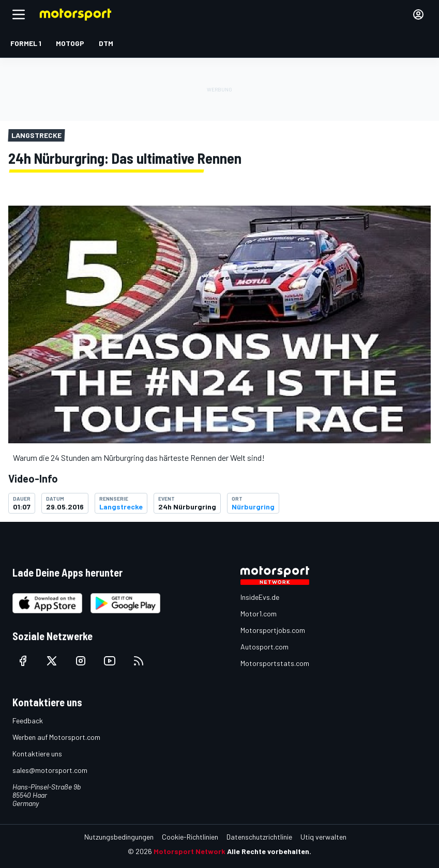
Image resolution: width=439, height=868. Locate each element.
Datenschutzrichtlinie (259, 837)
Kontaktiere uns (37, 754)
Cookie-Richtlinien (190, 837)
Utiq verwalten (323, 837)
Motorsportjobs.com (273, 630)
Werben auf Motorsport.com (56, 737)
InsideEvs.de (260, 597)
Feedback (28, 720)
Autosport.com (264, 647)
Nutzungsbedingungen (119, 837)
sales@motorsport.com (50, 770)
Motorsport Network (190, 851)
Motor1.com (259, 614)
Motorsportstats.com (275, 663)
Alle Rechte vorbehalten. (269, 851)
